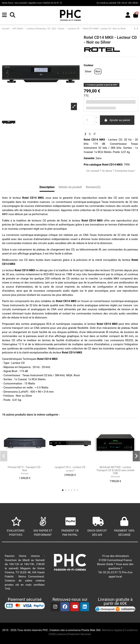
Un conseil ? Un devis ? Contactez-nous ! (111, 171)
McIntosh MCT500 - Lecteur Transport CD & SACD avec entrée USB (115, 470)
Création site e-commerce (65, 630)
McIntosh (115, 477)
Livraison (61, 634)
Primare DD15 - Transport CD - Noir (25, 469)
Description (47, 187)
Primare (25, 474)
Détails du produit (70, 187)
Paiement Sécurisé (80, 634)
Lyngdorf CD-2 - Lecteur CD (70, 467)
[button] (63, 490)
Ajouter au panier (117, 120)
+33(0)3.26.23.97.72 (52, 3)
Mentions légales (112, 630)
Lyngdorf (70, 471)
